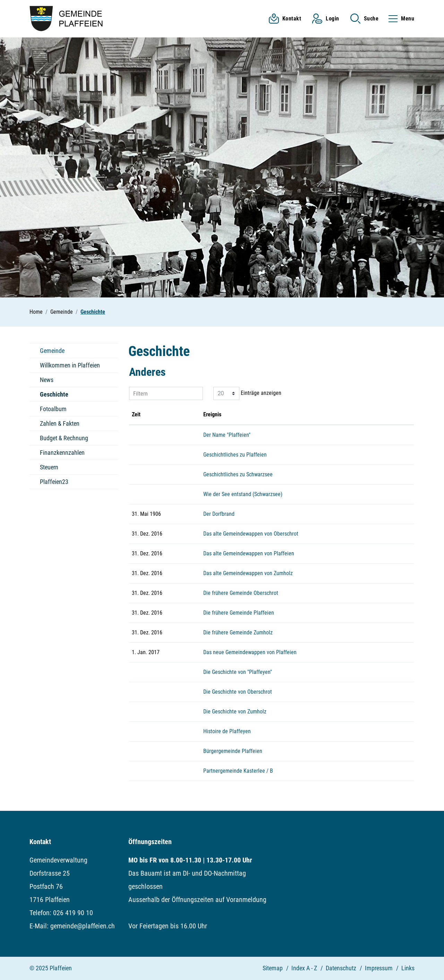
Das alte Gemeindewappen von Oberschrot (251, 534)
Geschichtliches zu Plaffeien (235, 455)
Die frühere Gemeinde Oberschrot (241, 593)
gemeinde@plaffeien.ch (83, 926)
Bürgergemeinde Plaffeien (233, 751)
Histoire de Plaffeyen (227, 731)
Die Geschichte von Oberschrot (238, 692)
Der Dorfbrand (219, 514)
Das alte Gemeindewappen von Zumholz (248, 573)
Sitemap (273, 968)
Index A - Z (304, 968)
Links (408, 968)
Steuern (49, 467)
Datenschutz (341, 968)
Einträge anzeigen (247, 393)
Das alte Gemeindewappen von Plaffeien (249, 553)
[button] (365, 19)
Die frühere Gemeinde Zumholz (238, 632)
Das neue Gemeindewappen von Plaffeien (250, 652)
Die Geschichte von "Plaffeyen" (238, 672)
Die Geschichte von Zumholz (235, 712)
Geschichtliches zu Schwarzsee (238, 474)
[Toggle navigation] (399, 19)
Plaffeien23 (54, 482)
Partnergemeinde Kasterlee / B (238, 771)
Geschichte (54, 396)
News (47, 380)
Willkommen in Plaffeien (70, 365)
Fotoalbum (53, 409)
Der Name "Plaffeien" (227, 435)
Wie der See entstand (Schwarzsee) (243, 494)
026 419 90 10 (73, 913)
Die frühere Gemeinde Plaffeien (239, 613)
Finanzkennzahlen (62, 453)
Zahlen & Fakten (60, 423)
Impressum (379, 968)
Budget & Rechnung (64, 438)
